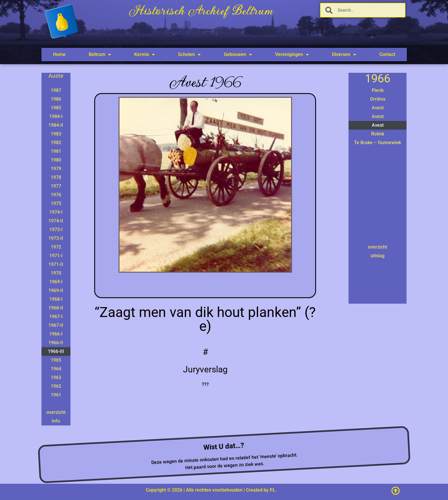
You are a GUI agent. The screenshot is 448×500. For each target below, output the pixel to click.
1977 (56, 186)
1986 (56, 99)
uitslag (378, 256)
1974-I (56, 212)
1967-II (56, 325)
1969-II (56, 290)
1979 (56, 169)
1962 (56, 386)
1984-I (56, 116)
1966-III (56, 351)
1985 (56, 108)
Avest (378, 108)
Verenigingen (292, 55)
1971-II (56, 264)
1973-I (56, 230)
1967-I (56, 317)
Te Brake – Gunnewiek (378, 143)
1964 (56, 369)
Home (59, 54)
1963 (56, 377)
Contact (387, 54)
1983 (56, 134)
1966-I (56, 334)
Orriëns (378, 99)
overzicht (56, 412)
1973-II (56, 238)
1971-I (56, 256)
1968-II (56, 308)
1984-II (56, 125)
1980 (56, 160)
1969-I (56, 282)
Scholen (189, 55)
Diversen (344, 55)
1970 (56, 273)
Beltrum (100, 55)
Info (56, 421)
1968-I (56, 299)
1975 (56, 203)
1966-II (56, 343)
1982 (56, 143)
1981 (56, 151)
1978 (56, 177)
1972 (56, 247)
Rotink (378, 134)
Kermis (145, 55)
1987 (56, 90)
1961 (56, 395)
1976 (56, 195)
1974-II (56, 221)
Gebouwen (238, 55)
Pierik (378, 90)
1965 (56, 360)
